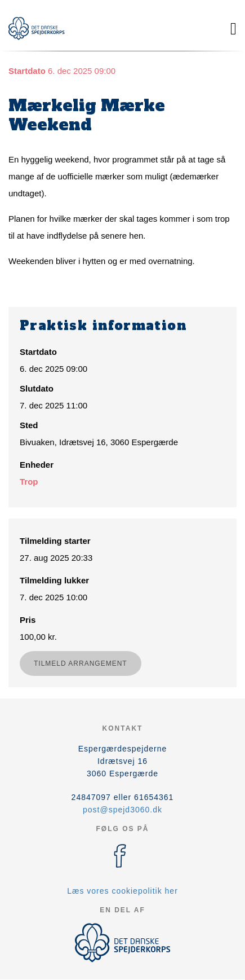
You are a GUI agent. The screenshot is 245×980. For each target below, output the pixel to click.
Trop (29, 482)
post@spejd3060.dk (122, 810)
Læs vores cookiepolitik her (122, 891)
